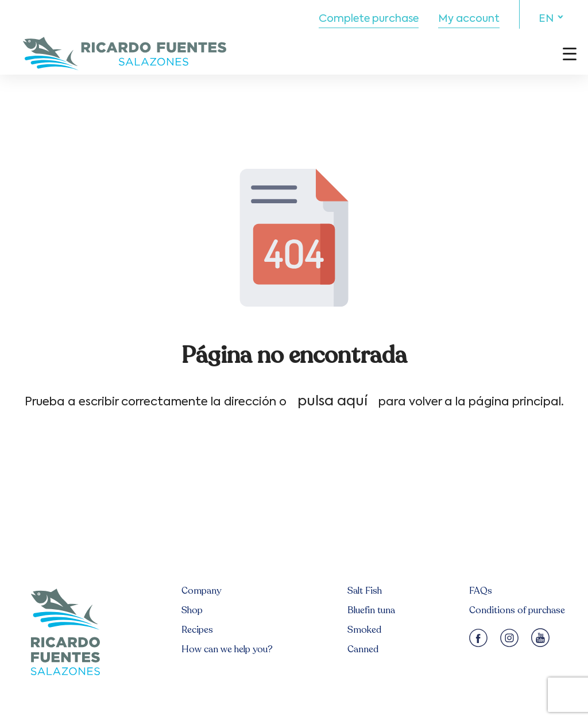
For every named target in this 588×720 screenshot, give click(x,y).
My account (469, 19)
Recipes (197, 630)
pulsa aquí (332, 401)
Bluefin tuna (371, 610)
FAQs (481, 591)
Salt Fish (365, 591)
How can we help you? (227, 649)
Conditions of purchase (517, 610)
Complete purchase (369, 19)
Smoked (364, 630)
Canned (363, 649)
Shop (192, 610)
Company (201, 591)
